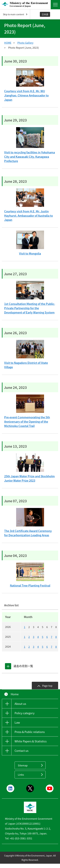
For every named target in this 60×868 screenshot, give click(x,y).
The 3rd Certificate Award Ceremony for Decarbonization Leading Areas (28, 533)
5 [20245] (43, 647)
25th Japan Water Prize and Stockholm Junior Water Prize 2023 (29, 478)
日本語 (45, 14)
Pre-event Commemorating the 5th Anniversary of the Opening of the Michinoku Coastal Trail (27, 422)
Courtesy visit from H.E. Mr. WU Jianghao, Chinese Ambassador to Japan (26, 95)
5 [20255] (43, 637)
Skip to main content (13, 14)
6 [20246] (47, 647)
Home (15, 694)
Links (21, 775)
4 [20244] (38, 647)
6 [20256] (47, 637)
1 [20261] (25, 627)
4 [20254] (38, 637)
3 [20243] (34, 647)
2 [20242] (29, 647)
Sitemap (23, 765)
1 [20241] (25, 647)
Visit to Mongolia (30, 253)
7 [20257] (52, 637)
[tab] (8, 666)
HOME (8, 43)
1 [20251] (25, 637)
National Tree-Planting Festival (30, 585)
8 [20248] (56, 647)
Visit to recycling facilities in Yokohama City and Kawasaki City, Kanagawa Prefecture (30, 157)
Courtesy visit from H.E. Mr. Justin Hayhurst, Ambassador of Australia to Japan (29, 216)
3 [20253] (34, 637)
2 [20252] (29, 637)
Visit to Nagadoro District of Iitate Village (26, 365)
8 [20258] (56, 637)
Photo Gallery (25, 43)
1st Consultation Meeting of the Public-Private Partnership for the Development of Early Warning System (30, 308)
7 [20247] (52, 647)
